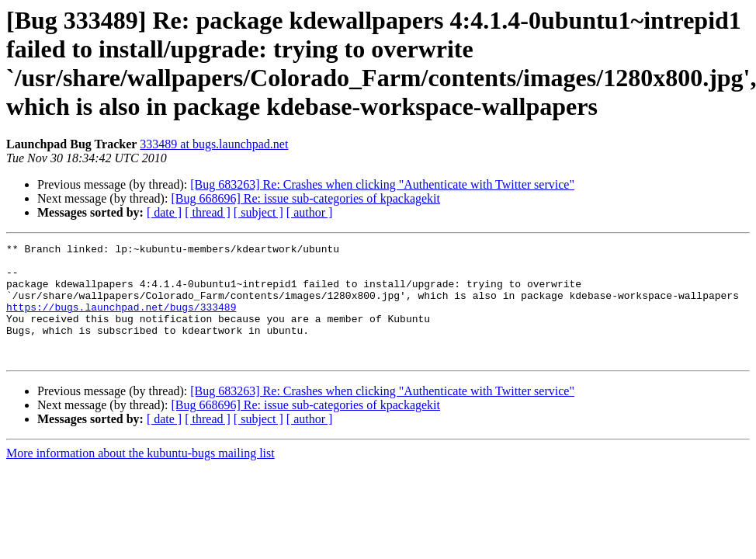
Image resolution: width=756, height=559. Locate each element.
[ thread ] (208, 212)
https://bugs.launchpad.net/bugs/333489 (121, 321)
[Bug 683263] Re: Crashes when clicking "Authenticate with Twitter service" (382, 184)
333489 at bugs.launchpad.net (214, 144)
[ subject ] (258, 212)
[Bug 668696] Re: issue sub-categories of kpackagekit (305, 198)
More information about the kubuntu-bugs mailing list (140, 476)
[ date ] (164, 212)
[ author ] (310, 212)
